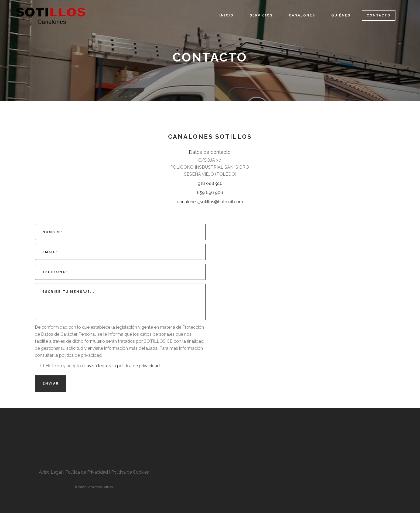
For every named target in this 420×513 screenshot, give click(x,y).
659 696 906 (210, 193)
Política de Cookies (130, 472)
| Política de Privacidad (86, 472)
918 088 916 (210, 183)
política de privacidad (138, 366)
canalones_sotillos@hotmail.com (210, 202)
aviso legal (97, 366)
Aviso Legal (51, 472)
